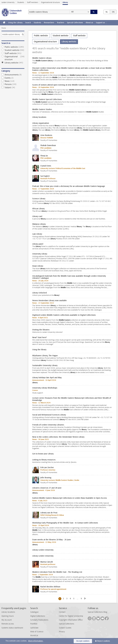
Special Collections (75, 23)
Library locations (8, 612)
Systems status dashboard (12, 628)
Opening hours (8, 616)
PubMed (34, 624)
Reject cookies (104, 641)
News (13, 81)
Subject (13, 87)
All (72, 12)
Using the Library (15, 23)
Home (4, 28)
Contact (62, 612)
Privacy (62, 632)
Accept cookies (83, 641)
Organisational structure (50, 2)
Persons (13, 84)
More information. (36, 641)
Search (28, 23)
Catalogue (34, 612)
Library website (13, 63)
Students (21, 2)
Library (65, 2)
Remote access (8, 624)
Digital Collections (38, 616)
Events (13, 78)
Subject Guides (65, 628)
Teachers (60, 23)
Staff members (33, 2)
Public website (13, 47)
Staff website (13, 53)
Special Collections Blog (97, 612)
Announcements (13, 75)
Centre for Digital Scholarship (71, 616)
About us (89, 23)
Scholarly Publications (39, 620)
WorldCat (34, 636)
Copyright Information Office (71, 620)
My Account (7, 620)
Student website (13, 50)
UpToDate (34, 628)
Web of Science (37, 632)
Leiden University (8, 2)
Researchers (49, 23)
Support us (100, 23)
